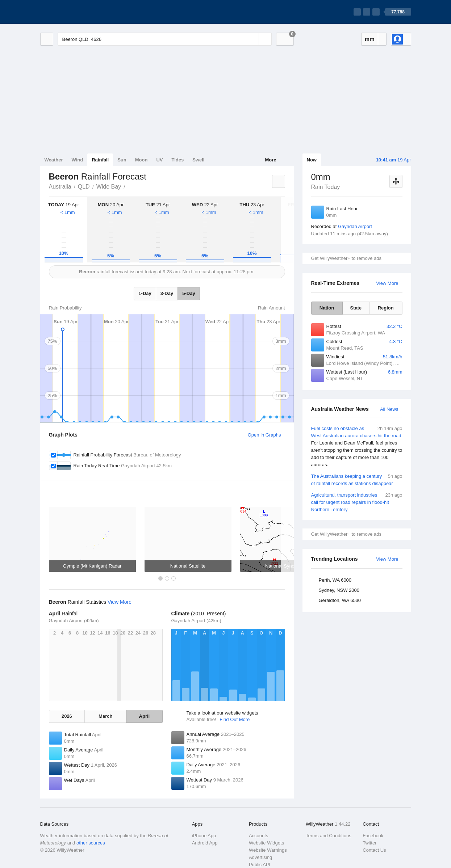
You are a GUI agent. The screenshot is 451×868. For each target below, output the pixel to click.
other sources (91, 843)
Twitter (369, 843)
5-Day (189, 293)
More (270, 160)
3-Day (167, 293)
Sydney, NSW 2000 (339, 590)
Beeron (129, 186)
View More (387, 283)
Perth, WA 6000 (335, 580)
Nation (327, 308)
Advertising (260, 857)
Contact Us (374, 850)
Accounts (258, 836)
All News (389, 409)
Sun (122, 160)
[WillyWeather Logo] (74, 12)
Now (312, 160)
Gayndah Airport (355, 226)
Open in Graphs (264, 435)
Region (386, 308)
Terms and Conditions (329, 836)
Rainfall (100, 160)
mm (370, 39)
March (105, 716)
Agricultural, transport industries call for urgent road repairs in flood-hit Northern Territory (357, 502)
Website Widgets (266, 843)
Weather (54, 160)
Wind (78, 160)
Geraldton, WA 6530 (340, 600)
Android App (205, 843)
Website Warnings (268, 850)
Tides (178, 160)
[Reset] (252, 39)
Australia (60, 187)
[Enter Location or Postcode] (165, 39)
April (145, 716)
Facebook (373, 836)
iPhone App (204, 836)
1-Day (145, 293)
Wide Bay (109, 187)
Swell (198, 160)
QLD (84, 187)
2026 (67, 716)
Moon (141, 160)
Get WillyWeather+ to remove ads (346, 258)
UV (159, 160)
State (356, 308)
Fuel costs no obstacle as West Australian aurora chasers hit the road (357, 447)
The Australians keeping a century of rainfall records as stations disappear (357, 479)
